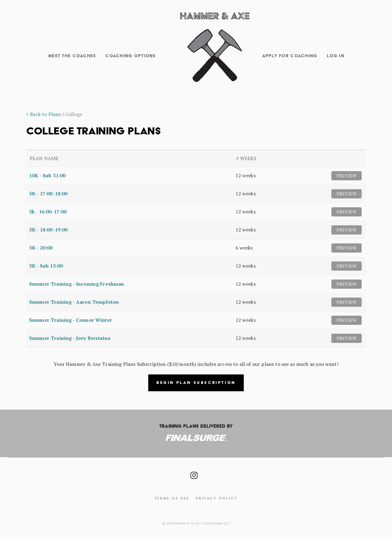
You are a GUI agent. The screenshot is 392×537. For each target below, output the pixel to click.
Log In (335, 56)
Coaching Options (130, 56)
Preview (347, 176)
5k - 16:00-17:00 (48, 212)
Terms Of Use (172, 498)
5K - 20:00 (41, 248)
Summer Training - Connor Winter (71, 320)
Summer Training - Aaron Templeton (74, 302)
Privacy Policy (217, 498)
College (74, 114)
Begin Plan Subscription (196, 383)
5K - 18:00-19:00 (48, 230)
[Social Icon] (194, 473)
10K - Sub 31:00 (47, 175)
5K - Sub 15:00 (46, 266)
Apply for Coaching (290, 56)
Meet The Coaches (72, 56)
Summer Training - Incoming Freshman (77, 284)
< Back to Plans (43, 114)
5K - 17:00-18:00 (48, 193)
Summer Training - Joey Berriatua (70, 338)
